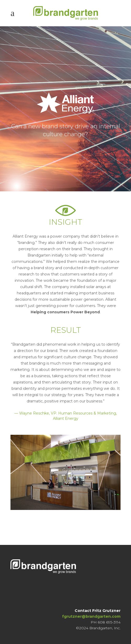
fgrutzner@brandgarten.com (91, 616)
